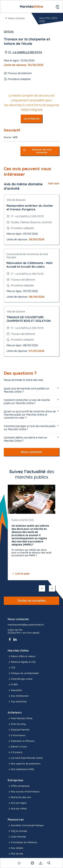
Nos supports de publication (24, 764)
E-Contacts (15, 752)
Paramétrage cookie (20, 679)
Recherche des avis (19, 797)
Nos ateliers (16, 848)
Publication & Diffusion (21, 741)
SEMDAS (9, 32)
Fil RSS (13, 685)
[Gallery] (31, 532)
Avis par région (17, 803)
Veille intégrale (32, 110)
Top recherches (17, 702)
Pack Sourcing (17, 724)
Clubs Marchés (17, 837)
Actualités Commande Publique (26, 826)
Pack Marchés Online (20, 719)
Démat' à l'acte (17, 747)
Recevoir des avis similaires (42, 151)
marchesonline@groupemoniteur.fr (26, 625)
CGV (12, 668)
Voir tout (54, 183)
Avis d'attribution (18, 696)
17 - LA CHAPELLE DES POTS (25, 52)
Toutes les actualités (32, 601)
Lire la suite (21, 574)
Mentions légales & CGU (22, 662)
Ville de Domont (16, 311)
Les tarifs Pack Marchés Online (25, 758)
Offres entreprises (19, 786)
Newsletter (15, 690)
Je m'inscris (31, 119)
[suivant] (52, 588)
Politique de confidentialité (23, 673)
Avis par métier (17, 809)
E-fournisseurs (17, 736)
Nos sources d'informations (24, 792)
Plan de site (15, 854)
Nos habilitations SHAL (21, 769)
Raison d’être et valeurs (22, 656)
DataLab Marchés (19, 730)
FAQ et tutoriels (17, 831)
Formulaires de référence (22, 843)
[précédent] (42, 588)
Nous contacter (32, 452)
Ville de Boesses (16, 200)
